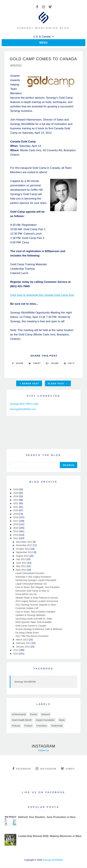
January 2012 (23, 647)
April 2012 (21, 570)
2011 (16, 650)
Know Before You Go (26, 594)
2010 (16, 654)
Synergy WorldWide (25, 682)
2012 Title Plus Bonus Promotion (32, 636)
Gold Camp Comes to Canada (31, 626)
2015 (16, 528)
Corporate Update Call (27, 608)
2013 (16, 535)
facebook (22, 769)
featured (46, 715)
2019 (16, 514)
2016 (16, 525)
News (62, 720)
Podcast (16, 726)
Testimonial (57, 726)
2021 (16, 507)
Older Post (58, 384)
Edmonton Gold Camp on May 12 (32, 591)
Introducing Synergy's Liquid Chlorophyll (36, 581)
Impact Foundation (45, 720)
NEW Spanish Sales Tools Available (34, 622)
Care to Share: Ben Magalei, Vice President (38, 587)
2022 (16, 504)
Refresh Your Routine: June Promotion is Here (47, 817)
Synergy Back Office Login (24, 404)
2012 (16, 539)
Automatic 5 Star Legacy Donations (33, 577)
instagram (46, 769)
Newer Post (29, 384)
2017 (16, 521)
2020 (16, 511)
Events (34, 715)
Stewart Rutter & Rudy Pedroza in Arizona (37, 598)
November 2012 (24, 546)
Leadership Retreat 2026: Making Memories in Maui (50, 836)
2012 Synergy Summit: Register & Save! (36, 605)
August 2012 (23, 556)
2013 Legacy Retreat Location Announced (37, 601)
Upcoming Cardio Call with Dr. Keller (34, 619)
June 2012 (22, 563)
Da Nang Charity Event (27, 633)
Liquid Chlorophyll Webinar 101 (31, 584)
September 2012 (25, 553)
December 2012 (24, 542)
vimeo (68, 769)
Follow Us (43, 751)
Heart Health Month (22, 720)
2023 (16, 500)
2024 (16, 497)
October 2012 (23, 549)
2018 (16, 518)
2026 (16, 490)
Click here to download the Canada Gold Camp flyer (42, 295)
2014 (16, 532)
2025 (16, 493)
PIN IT (69, 364)
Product (28, 726)
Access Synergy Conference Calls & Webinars (39, 629)
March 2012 (22, 640)
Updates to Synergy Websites (30, 615)
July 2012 (21, 560)
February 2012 (24, 643)
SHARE (18, 364)
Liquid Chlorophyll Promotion (30, 574)
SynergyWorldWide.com (23, 409)
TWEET (35, 364)
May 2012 (21, 567)
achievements (19, 715)
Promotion (42, 726)
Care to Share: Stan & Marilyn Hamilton (35, 612)
